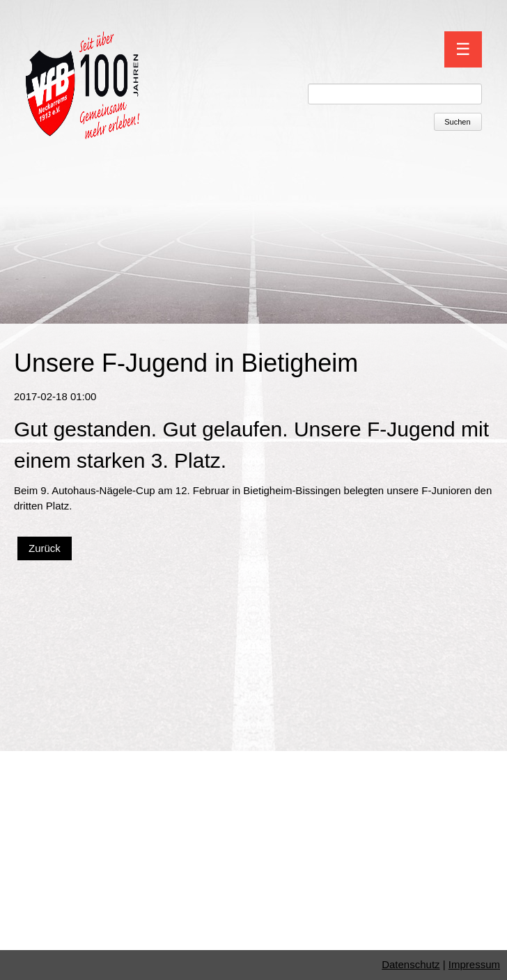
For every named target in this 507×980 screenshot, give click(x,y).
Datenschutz (411, 964)
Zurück (45, 548)
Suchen (457, 122)
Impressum (474, 964)
